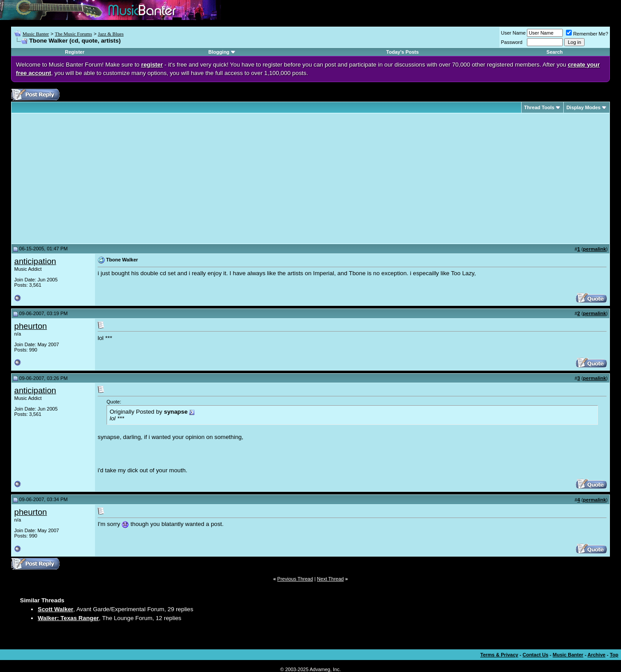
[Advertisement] (89, 178)
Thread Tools (539, 107)
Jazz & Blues (111, 34)
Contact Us (535, 655)
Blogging (219, 52)
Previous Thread (295, 579)
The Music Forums (73, 34)
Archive (597, 655)
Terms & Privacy (499, 655)
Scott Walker (55, 609)
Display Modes (583, 107)
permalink (594, 249)
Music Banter (36, 34)
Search (555, 52)
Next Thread (330, 579)
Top (614, 655)
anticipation (35, 261)
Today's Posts (402, 52)
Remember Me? (587, 34)
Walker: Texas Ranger (68, 618)
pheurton (31, 326)
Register (75, 52)
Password (512, 42)
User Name (514, 33)
